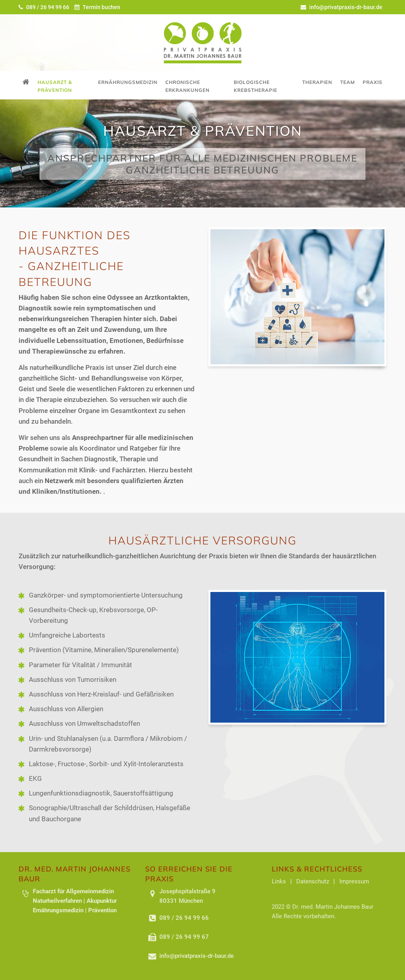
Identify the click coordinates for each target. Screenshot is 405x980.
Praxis (373, 82)
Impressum (354, 881)
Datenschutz (313, 881)
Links (279, 881)
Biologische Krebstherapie (255, 86)
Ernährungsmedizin (128, 82)
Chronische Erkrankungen (187, 86)
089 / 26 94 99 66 (44, 7)
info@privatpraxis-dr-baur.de (342, 7)
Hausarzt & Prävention (55, 86)
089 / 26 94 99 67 (184, 937)
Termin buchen (97, 7)
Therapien (317, 82)
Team (347, 82)
